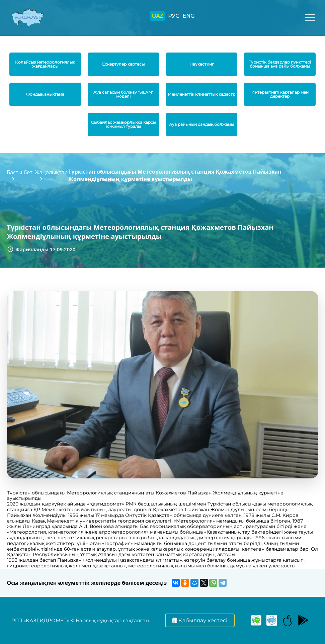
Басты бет (20, 172)
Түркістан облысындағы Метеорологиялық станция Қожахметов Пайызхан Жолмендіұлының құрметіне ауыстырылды (175, 175)
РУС (174, 16)
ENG (188, 16)
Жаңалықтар (51, 172)
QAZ (157, 16)
